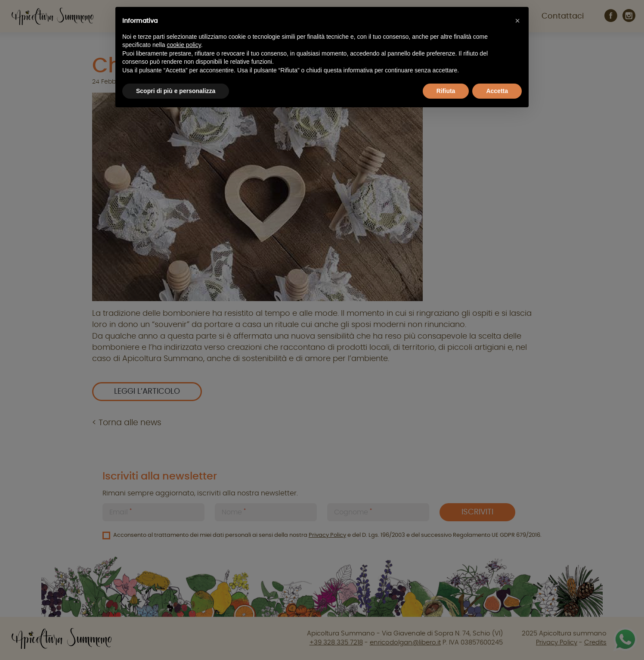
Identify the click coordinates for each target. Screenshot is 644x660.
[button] (517, 21)
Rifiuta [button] (446, 91)
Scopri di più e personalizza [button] (176, 91)
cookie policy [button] (184, 45)
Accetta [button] (497, 91)
